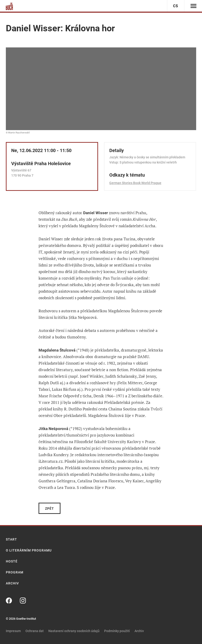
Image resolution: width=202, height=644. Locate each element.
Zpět (50, 509)
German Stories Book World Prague (135, 183)
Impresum (13, 631)
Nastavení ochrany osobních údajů (74, 631)
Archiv (12, 583)
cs (176, 6)
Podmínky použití (117, 631)
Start (11, 539)
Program (15, 572)
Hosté (12, 561)
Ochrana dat (35, 631)
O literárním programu (29, 550)
